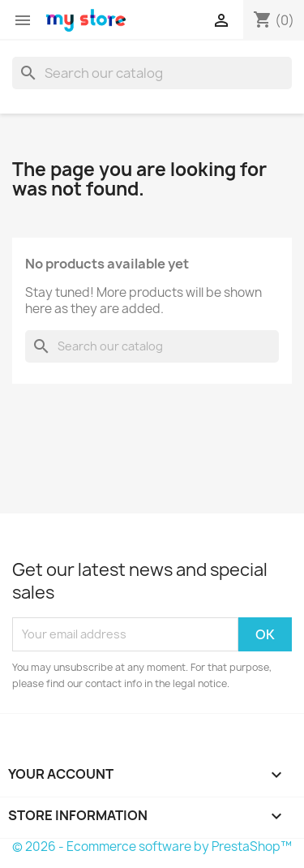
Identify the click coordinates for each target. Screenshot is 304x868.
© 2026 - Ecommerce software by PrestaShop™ (152, 847)
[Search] (152, 73)
